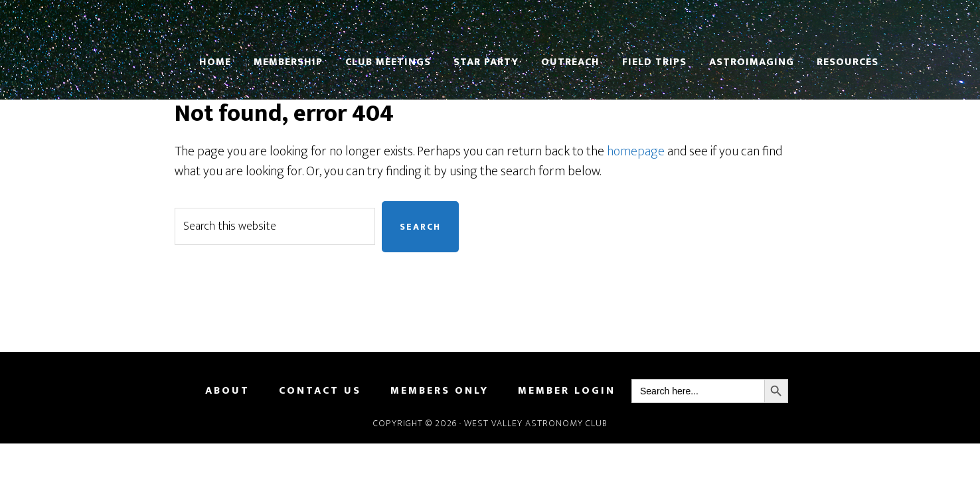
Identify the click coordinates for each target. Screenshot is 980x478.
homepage (636, 151)
